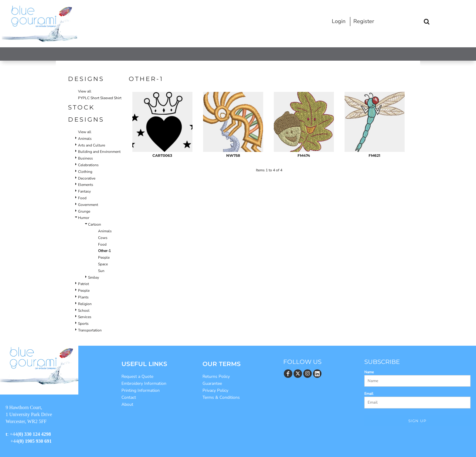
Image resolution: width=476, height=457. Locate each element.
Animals (85, 139)
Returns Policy (216, 376)
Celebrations (88, 165)
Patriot (83, 284)
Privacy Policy (215, 390)
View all (85, 91)
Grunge (84, 211)
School (84, 311)
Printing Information (141, 390)
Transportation (90, 330)
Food (82, 198)
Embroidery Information (144, 383)
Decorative (87, 178)
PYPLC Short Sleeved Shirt (100, 98)
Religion (85, 304)
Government (88, 205)
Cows (103, 238)
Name (369, 372)
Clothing (85, 172)
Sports (83, 324)
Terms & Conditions (221, 397)
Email (369, 394)
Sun (101, 271)
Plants (83, 297)
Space (103, 264)
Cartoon (95, 224)
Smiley (93, 277)
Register (364, 21)
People (104, 257)
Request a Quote (137, 376)
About (127, 404)
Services (85, 317)
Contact (129, 397)
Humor (84, 218)
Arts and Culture (92, 145)
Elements (86, 185)
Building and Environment (99, 152)
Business (85, 158)
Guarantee (212, 383)
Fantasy (84, 191)
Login (339, 21)
